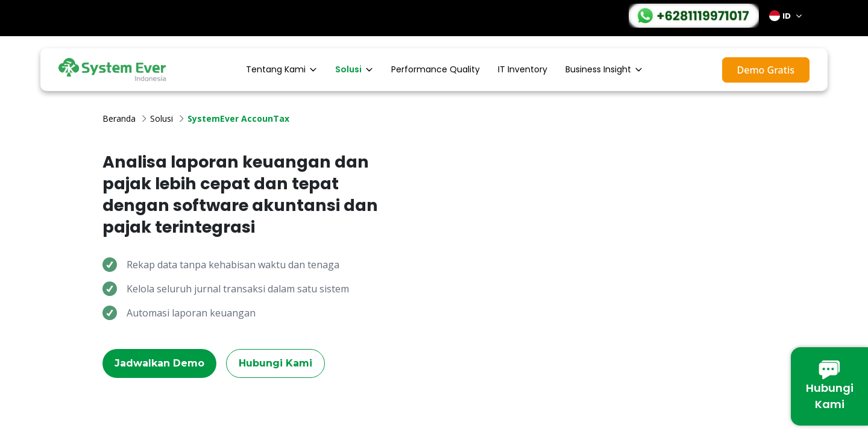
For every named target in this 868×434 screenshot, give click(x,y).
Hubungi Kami (275, 363)
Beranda (119, 118)
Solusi (354, 69)
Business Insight (604, 69)
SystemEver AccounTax (238, 118)
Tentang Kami (281, 69)
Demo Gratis (766, 70)
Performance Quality (436, 69)
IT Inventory (523, 69)
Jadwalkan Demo (159, 363)
